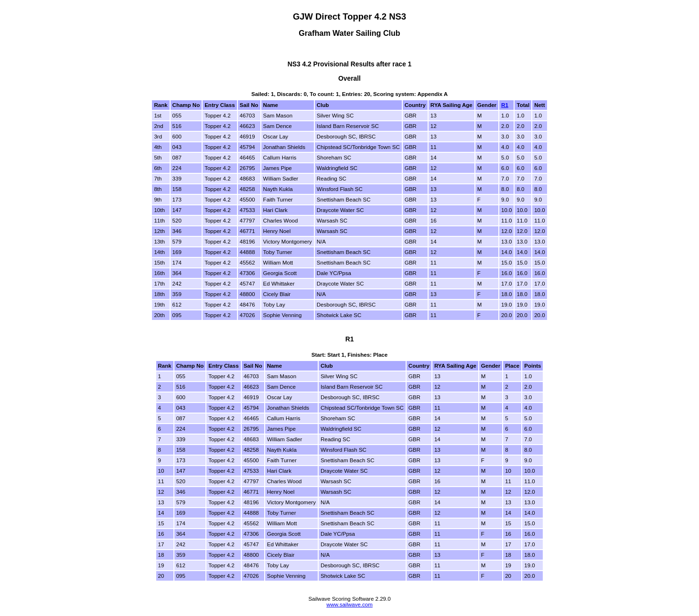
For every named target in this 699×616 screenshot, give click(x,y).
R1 (505, 105)
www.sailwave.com (349, 605)
